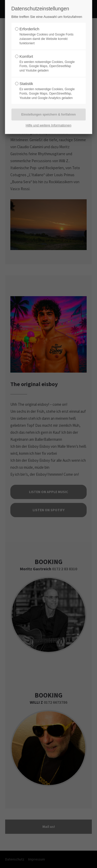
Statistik (26, 84)
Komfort (26, 56)
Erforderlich (29, 29)
